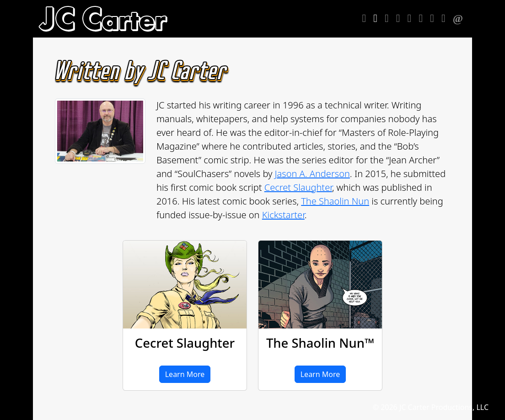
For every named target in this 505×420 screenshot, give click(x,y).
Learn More (185, 374)
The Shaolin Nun (335, 201)
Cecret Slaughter (298, 187)
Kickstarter (283, 215)
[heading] (103, 19)
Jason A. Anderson (312, 174)
